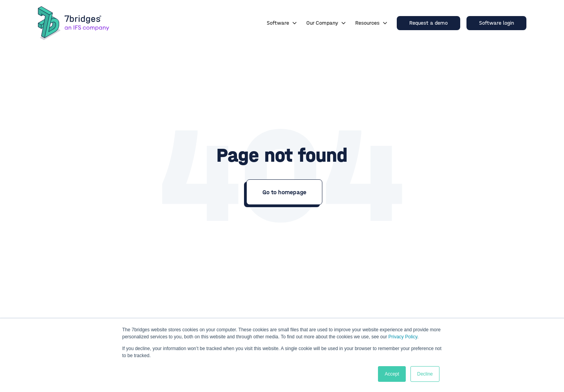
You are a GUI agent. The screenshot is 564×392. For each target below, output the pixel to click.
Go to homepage (284, 192)
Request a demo (428, 23)
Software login (496, 23)
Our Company (326, 23)
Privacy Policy (403, 337)
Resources (371, 23)
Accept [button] (392, 374)
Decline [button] (425, 374)
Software (282, 23)
